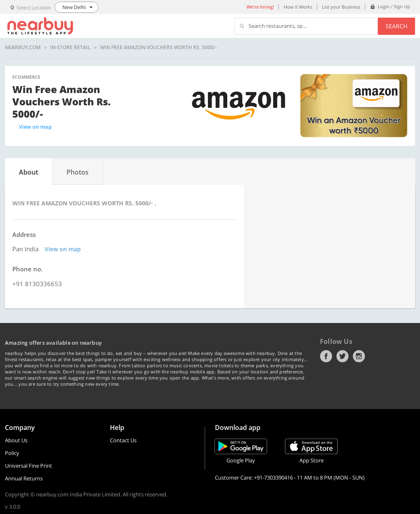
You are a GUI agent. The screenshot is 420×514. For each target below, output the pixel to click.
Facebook (326, 356)
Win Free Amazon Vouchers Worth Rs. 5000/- (159, 48)
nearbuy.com (23, 48)
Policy (12, 453)
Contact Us (123, 440)
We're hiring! (260, 7)
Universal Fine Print (29, 466)
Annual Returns (24, 478)
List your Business (341, 7)
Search (396, 26)
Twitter (342, 356)
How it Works (298, 7)
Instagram (359, 356)
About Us (16, 440)
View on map (35, 127)
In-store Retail (70, 48)
